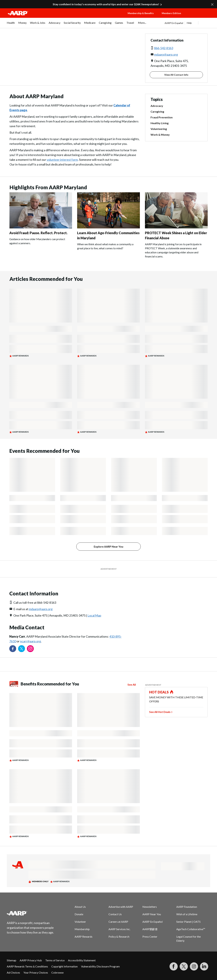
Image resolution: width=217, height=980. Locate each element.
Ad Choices (13, 972)
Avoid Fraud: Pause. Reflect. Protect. (38, 233)
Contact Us (115, 914)
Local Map (94, 615)
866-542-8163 (164, 48)
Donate (79, 914)
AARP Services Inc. (119, 929)
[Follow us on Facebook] (13, 649)
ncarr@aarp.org (30, 641)
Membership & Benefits (141, 13)
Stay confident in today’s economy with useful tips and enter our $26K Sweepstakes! (106, 4)
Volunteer (80, 922)
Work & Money (160, 135)
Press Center (150, 937)
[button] (199, 16)
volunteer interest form (62, 160)
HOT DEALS (159, 692)
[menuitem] (11, 24)
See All (132, 685)
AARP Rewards (83, 937)
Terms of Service (55, 960)
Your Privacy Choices (36, 972)
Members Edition (171, 13)
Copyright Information (65, 966)
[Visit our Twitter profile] (22, 649)
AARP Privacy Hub (31, 960)
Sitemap (12, 960)
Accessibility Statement (82, 960)
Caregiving (157, 111)
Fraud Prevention (162, 117)
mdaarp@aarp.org (166, 54)
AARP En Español (174, 23)
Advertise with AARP (121, 907)
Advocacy (157, 106)
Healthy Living (160, 123)
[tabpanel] (187, 23)
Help (189, 23)
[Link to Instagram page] (30, 649)
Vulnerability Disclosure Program (100, 966)
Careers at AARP (118, 922)
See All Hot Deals (160, 712)
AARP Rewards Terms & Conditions (27, 966)
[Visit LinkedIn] (204, 966)
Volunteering (159, 129)
